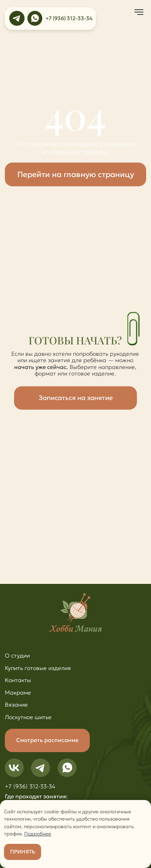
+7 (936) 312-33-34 (69, 18)
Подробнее (38, 834)
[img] (17, 19)
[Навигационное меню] (139, 12)
